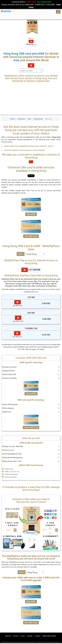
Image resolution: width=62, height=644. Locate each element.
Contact (37, 636)
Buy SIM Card (31, 623)
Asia (29, 119)
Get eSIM (31, 214)
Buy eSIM (31, 602)
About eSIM (31, 394)
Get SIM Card (31, 236)
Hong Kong (38, 119)
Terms (23, 636)
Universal (21, 119)
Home (13, 119)
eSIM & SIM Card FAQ (49, 636)
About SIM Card (31, 427)
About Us (8, 636)
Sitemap (30, 636)
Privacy (16, 636)
